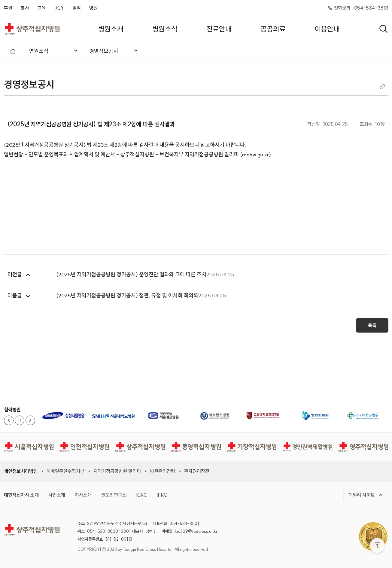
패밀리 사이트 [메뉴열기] (366, 495)
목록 (372, 325)
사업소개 (57, 495)
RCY (59, 8)
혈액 (77, 8)
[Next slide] (30, 420)
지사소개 (83, 495)
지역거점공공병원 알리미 (117, 471)
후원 (8, 8)
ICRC (141, 495)
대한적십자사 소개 (21, 495)
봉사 (25, 8)
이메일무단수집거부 (65, 471)
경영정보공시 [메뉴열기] (114, 51)
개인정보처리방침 (21, 471)
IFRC (162, 495)
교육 (42, 8)
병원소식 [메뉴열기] (54, 51)
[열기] (383, 29)
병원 (93, 8)
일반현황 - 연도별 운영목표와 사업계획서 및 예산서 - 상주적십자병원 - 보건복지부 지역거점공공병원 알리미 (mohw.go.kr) (137, 154)
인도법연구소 (114, 495)
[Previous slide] (9, 420)
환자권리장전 (197, 471)
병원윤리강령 (163, 471)
